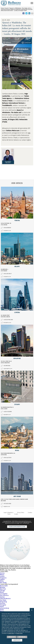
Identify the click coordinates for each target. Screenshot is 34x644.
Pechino (3, 603)
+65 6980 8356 (7, 366)
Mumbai (3, 587)
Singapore (3, 578)
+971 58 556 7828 (7, 504)
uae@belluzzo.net (7, 507)
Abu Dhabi (3, 583)
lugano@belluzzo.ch (7, 415)
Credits (16, 514)
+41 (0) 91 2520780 (8, 412)
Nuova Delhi (4, 586)
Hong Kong (3, 602)
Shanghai (3, 605)
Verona (2, 573)
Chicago (2, 591)
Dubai (2, 610)
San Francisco (4, 595)
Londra (2, 576)
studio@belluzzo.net (7, 231)
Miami (2, 592)
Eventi (7, 8)
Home (2, 8)
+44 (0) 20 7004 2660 (8, 320)
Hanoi (2, 607)
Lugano (2, 579)
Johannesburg (4, 608)
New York (3, 589)
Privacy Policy (21, 512)
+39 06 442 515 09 (7, 458)
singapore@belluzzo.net (8, 369)
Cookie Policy (11, 633)
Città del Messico (5, 599)
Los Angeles (4, 594)
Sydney (2, 597)
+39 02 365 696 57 (7, 274)
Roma (2, 581)
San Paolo (3, 600)
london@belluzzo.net (7, 323)
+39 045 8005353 (7, 228)
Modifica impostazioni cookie (17, 527)
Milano (2, 575)
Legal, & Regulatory (9, 512)
